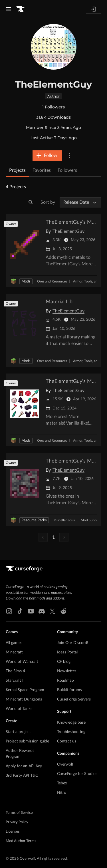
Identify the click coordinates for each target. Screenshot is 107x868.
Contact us (67, 741)
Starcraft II (15, 681)
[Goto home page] (21, 9)
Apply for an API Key (24, 766)
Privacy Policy (17, 822)
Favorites (42, 170)
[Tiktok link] (20, 611)
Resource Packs (34, 520)
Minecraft (14, 652)
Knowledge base (71, 722)
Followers (67, 170)
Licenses (13, 832)
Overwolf (65, 764)
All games (14, 643)
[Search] (31, 202)
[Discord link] (42, 611)
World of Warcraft (22, 662)
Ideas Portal (67, 652)
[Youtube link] (31, 611)
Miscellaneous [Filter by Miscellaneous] (64, 520)
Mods (26, 281)
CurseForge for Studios (77, 774)
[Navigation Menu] (9, 9)
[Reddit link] (63, 611)
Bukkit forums (69, 690)
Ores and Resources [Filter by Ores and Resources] (52, 281)
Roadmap (65, 681)
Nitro (62, 793)
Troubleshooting (71, 732)
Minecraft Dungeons (24, 699)
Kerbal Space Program (25, 690)
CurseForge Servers (74, 699)
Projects (17, 170)
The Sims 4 (15, 671)
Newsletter (67, 671)
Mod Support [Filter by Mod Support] (91, 520)
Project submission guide (27, 741)
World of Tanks (19, 709)
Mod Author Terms (21, 841)
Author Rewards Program (20, 754)
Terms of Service (19, 813)
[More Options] (69, 156)
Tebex (62, 783)
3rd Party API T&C (22, 776)
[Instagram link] (9, 611)
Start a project (18, 732)
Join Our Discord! (73, 643)
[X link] (53, 611)
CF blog (64, 662)
